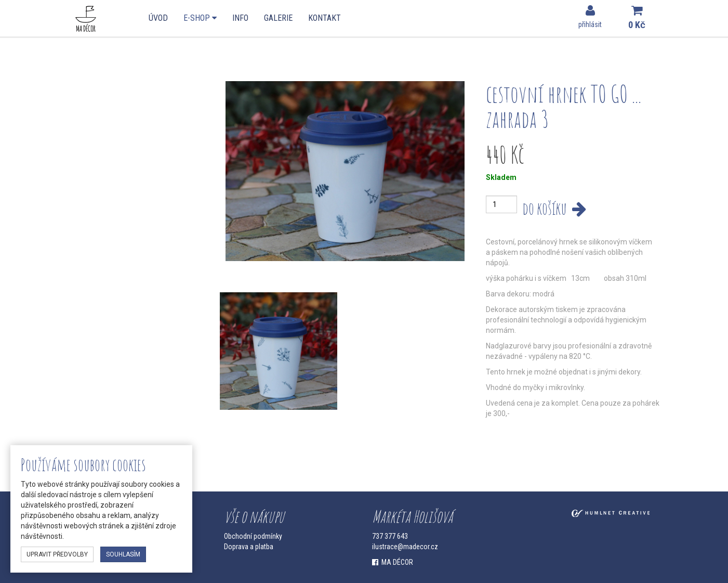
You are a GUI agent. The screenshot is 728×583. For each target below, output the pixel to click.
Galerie (278, 18)
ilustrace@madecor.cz (405, 547)
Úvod (158, 18)
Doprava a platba (249, 547)
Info (240, 18)
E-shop (200, 18)
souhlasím (123, 554)
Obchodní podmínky (253, 536)
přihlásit (590, 17)
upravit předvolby (57, 554)
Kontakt (325, 18)
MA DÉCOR (393, 562)
